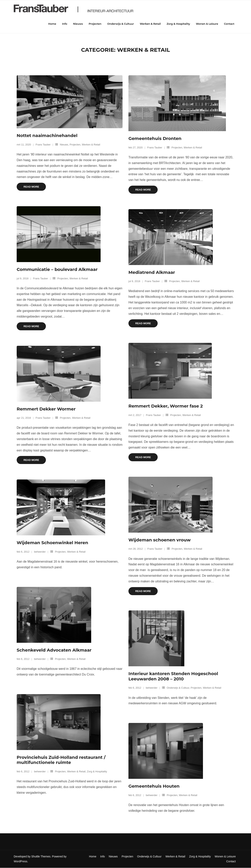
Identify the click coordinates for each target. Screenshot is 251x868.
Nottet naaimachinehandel (47, 136)
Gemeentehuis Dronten (155, 139)
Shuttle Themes (41, 856)
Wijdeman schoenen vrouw (160, 540)
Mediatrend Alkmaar (152, 273)
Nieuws (64, 145)
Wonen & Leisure (225, 856)
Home (93, 856)
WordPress (20, 862)
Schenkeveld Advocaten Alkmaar (54, 650)
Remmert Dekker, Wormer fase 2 (166, 406)
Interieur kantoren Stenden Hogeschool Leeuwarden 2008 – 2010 (173, 676)
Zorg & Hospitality (97, 772)
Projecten (75, 145)
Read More (31, 187)
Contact (231, 862)
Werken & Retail (91, 145)
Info (102, 856)
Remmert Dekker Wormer (46, 409)
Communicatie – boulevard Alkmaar (57, 270)
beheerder (40, 552)
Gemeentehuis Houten (154, 786)
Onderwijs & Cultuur (178, 688)
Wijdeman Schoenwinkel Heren (52, 543)
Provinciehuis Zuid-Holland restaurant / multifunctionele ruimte (61, 760)
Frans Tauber (43, 145)
